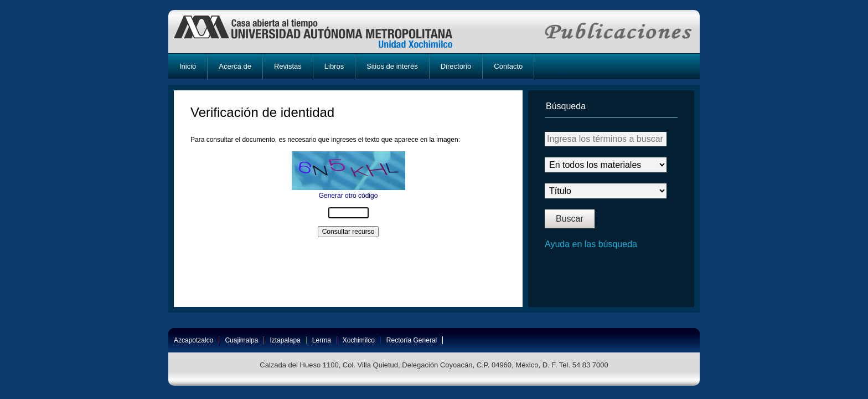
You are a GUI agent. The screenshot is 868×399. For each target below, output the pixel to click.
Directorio (456, 66)
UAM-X (324, 32)
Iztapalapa (285, 340)
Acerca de (235, 66)
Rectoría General (412, 340)
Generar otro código (348, 196)
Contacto (508, 66)
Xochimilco (359, 340)
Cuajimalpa (241, 340)
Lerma (322, 340)
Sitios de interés (392, 66)
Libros (334, 66)
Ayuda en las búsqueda (591, 244)
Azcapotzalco (193, 340)
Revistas (288, 66)
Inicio (188, 66)
